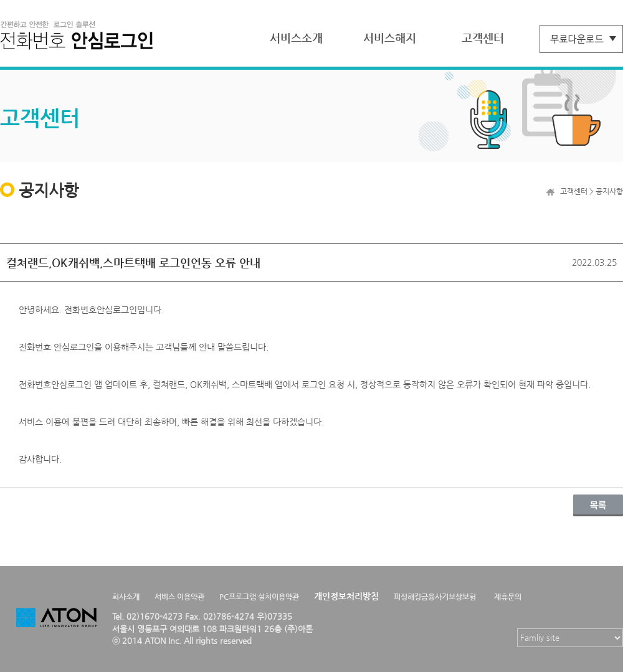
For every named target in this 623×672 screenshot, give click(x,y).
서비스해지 (390, 38)
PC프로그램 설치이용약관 (259, 597)
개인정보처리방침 (346, 596)
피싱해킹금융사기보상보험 (435, 597)
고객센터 (483, 38)
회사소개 (126, 597)
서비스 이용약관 (179, 597)
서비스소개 (296, 38)
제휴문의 (508, 597)
